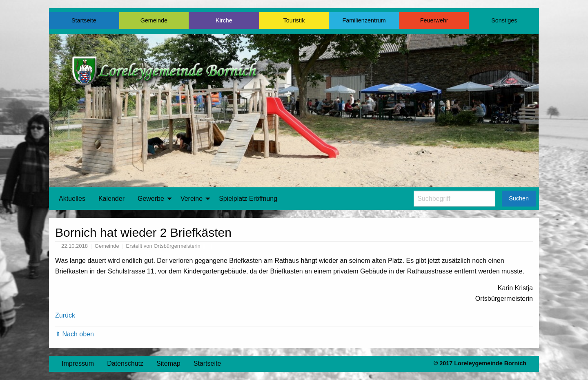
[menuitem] (72, 199)
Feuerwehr (434, 20)
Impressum (78, 363)
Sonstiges (504, 20)
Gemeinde (154, 20)
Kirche (224, 20)
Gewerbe (151, 199)
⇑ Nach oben (75, 334)
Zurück (65, 315)
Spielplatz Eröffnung (248, 199)
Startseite (84, 20)
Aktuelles (72, 199)
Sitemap (168, 363)
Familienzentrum (364, 20)
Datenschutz (125, 363)
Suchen (519, 198)
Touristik (294, 20)
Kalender (111, 199)
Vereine (192, 199)
